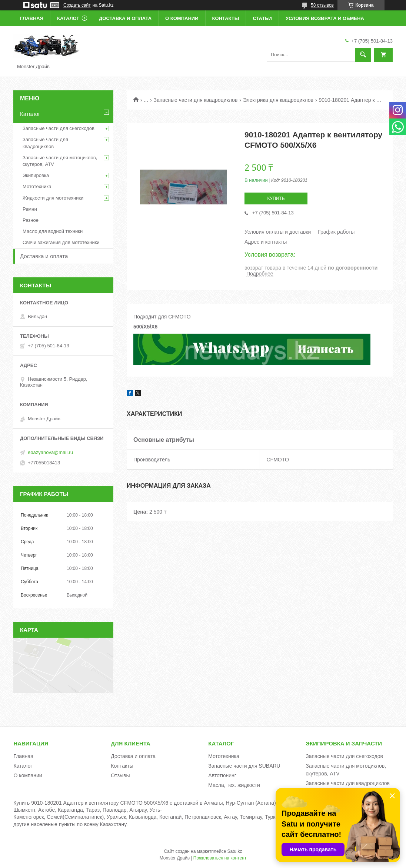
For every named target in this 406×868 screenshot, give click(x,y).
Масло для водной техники (53, 231)
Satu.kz (234, 851)
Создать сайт (77, 5)
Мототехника (37, 186)
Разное (31, 220)
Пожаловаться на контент (220, 858)
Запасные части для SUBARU (244, 766)
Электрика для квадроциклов (278, 100)
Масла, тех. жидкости (234, 785)
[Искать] (363, 55)
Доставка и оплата (125, 18)
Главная (32, 18)
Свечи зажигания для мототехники (61, 242)
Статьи (262, 18)
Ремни (30, 209)
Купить (276, 198)
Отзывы (120, 775)
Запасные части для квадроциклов (196, 100)
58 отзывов (322, 5)
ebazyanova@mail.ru (50, 452)
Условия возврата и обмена (325, 18)
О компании (182, 18)
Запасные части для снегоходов (59, 128)
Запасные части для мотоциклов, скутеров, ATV (60, 161)
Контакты (226, 18)
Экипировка (36, 175)
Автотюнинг (222, 775)
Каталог (68, 18)
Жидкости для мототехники (53, 198)
